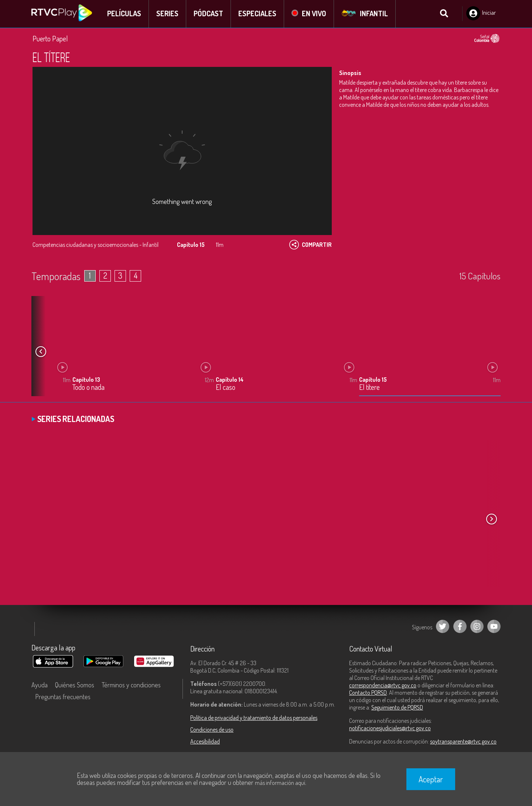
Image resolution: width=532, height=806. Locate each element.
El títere (369, 388)
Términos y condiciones (131, 685)
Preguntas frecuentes (63, 697)
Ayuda (40, 685)
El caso (226, 388)
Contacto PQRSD (368, 693)
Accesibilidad (205, 742)
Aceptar (431, 779)
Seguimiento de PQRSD (397, 708)
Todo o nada (88, 388)
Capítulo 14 (230, 380)
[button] (41, 352)
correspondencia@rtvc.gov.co (383, 686)
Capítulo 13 (86, 380)
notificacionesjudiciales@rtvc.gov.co (390, 728)
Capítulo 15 (373, 380)
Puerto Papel (50, 39)
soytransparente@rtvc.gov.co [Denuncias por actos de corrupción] (463, 742)
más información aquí (280, 783)
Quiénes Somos (75, 685)
